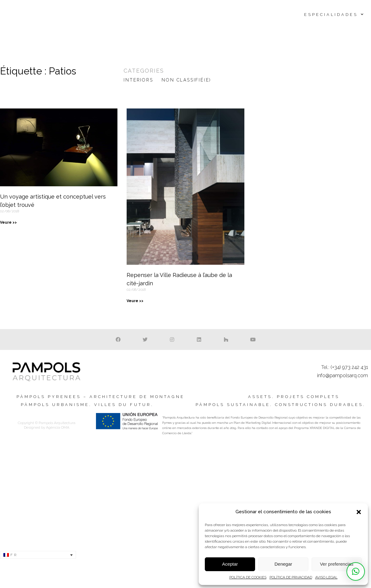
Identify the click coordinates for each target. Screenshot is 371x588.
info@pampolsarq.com (342, 376)
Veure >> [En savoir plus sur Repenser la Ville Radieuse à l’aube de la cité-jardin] (135, 301)
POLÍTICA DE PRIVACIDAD (291, 577)
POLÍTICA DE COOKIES (248, 577)
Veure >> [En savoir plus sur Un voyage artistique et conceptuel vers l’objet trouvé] (8, 222)
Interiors (138, 80)
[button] (359, 512)
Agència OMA (58, 427)
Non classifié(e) (186, 80)
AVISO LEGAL (326, 577)
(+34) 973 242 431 (349, 367)
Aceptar (230, 564)
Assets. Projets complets (294, 397)
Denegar (283, 564)
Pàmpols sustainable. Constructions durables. (281, 405)
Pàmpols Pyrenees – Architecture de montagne (101, 397)
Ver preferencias (337, 564)
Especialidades (335, 15)
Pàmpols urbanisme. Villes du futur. (87, 405)
